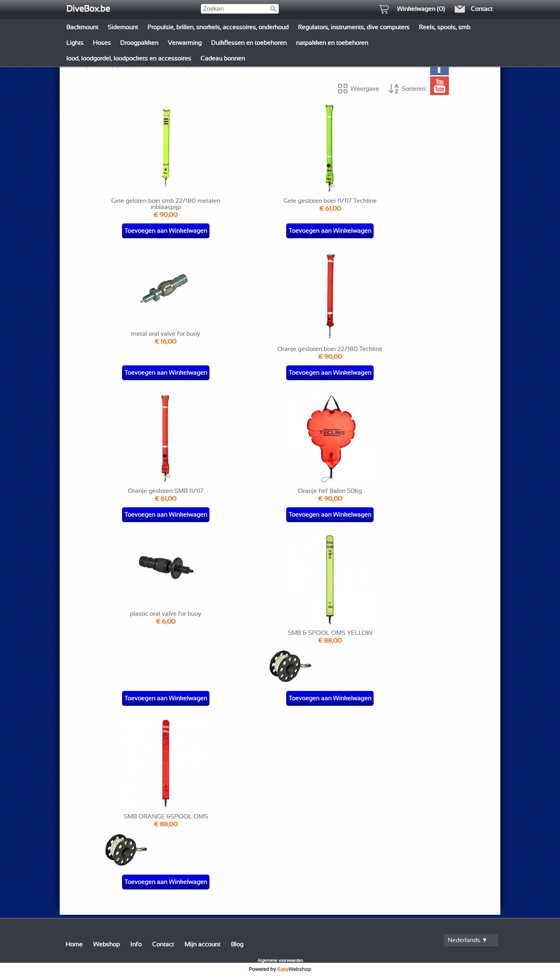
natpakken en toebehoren (332, 43)
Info (136, 944)
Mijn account (202, 944)
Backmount (82, 27)
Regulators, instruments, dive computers (354, 27)
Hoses (102, 43)
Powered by (280, 969)
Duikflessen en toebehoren (249, 43)
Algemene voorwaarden (280, 961)
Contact (163, 944)
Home (74, 944)
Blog (237, 944)
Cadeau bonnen (223, 58)
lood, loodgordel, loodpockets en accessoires (129, 58)
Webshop (106, 944)
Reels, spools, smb (445, 27)
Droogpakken (139, 43)
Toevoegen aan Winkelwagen (166, 231)
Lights (75, 43)
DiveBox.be (88, 9)
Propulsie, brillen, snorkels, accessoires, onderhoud (218, 27)
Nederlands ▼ (468, 940)
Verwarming (185, 43)
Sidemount (123, 27)
